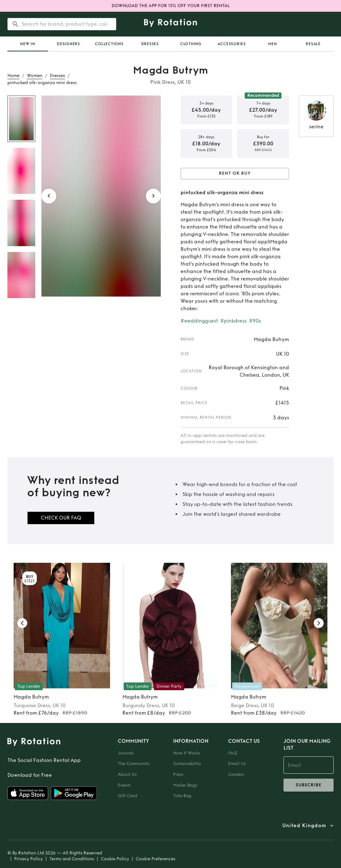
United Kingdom (304, 826)
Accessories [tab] (232, 44)
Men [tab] (272, 44)
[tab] (28, 44)
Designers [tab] (68, 44)
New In (28, 44)
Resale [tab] (313, 44)
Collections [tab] (109, 44)
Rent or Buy (235, 174)
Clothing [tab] (191, 44)
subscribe (309, 785)
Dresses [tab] (150, 44)
